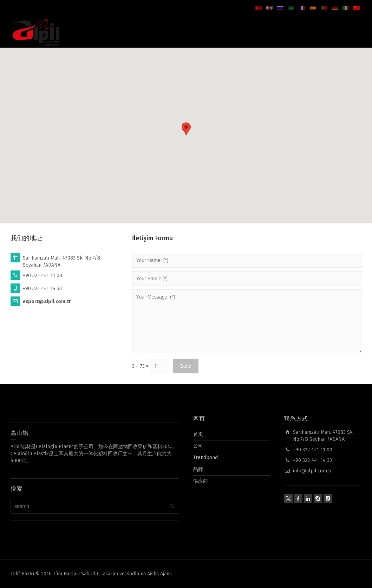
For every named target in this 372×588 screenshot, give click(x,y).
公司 (198, 446)
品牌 (198, 469)
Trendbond (205, 458)
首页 (198, 434)
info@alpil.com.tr (312, 471)
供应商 (201, 481)
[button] (186, 129)
